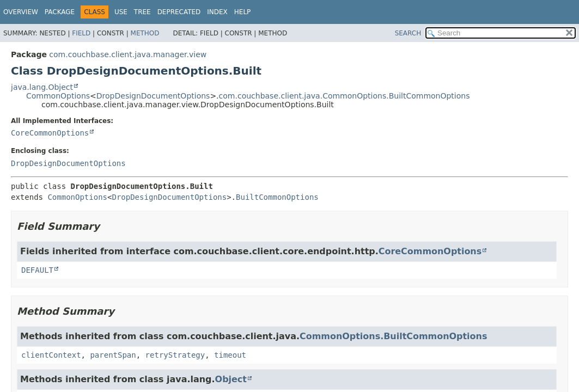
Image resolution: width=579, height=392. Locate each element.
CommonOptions (58, 96)
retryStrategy (175, 355)
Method (145, 33)
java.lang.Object (42, 87)
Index (217, 12)
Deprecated (179, 12)
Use (121, 12)
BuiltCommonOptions (277, 197)
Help (243, 12)
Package (60, 12)
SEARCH (408, 33)
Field (81, 33)
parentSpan (113, 355)
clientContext (51, 355)
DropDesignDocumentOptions (153, 96)
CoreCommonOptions (50, 133)
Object (231, 379)
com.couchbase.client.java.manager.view (128, 54)
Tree (142, 12)
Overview (21, 12)
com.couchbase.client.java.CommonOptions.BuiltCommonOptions (345, 96)
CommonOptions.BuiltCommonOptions (393, 336)
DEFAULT (37, 270)
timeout (230, 355)
